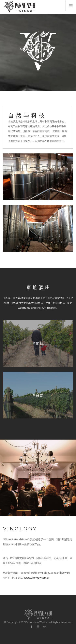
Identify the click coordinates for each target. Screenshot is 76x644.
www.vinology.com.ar (37, 578)
